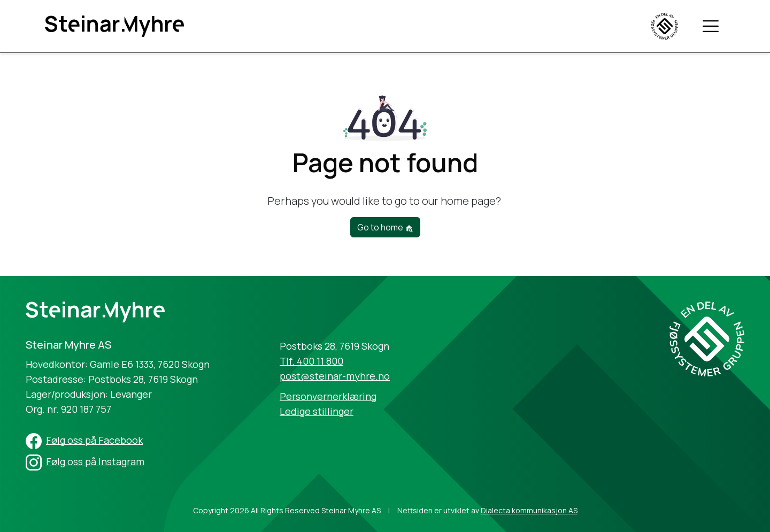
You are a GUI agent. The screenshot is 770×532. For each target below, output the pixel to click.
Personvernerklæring (328, 396)
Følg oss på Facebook (94, 440)
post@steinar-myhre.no (335, 376)
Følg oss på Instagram (95, 461)
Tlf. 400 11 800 (311, 361)
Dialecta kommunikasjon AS (529, 510)
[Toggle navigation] (711, 26)
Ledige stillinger (317, 411)
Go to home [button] (385, 227)
